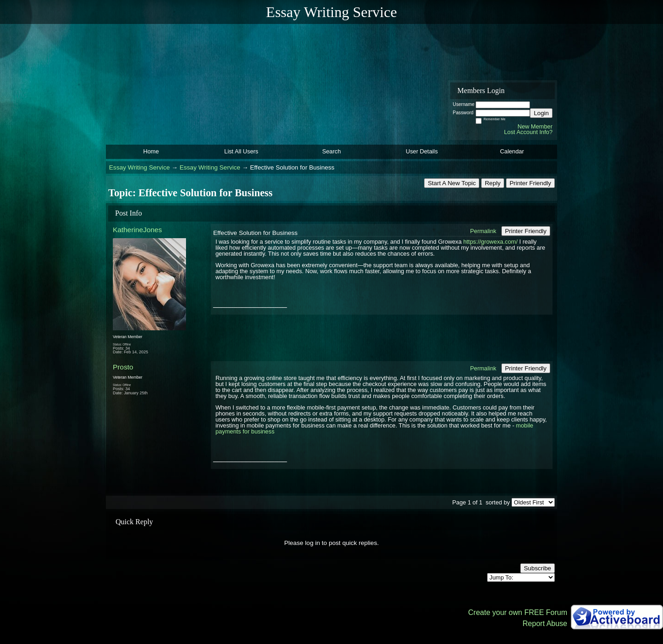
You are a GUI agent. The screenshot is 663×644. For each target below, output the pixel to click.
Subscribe (538, 568)
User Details (422, 151)
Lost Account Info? (528, 132)
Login (541, 113)
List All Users (241, 151)
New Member (535, 126)
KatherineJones (137, 230)
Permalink (483, 231)
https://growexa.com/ (490, 242)
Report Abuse (545, 624)
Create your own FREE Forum (518, 612)
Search (332, 151)
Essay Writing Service (140, 167)
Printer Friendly (530, 183)
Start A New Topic (452, 183)
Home (151, 151)
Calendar (512, 151)
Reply (493, 183)
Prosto (123, 367)
